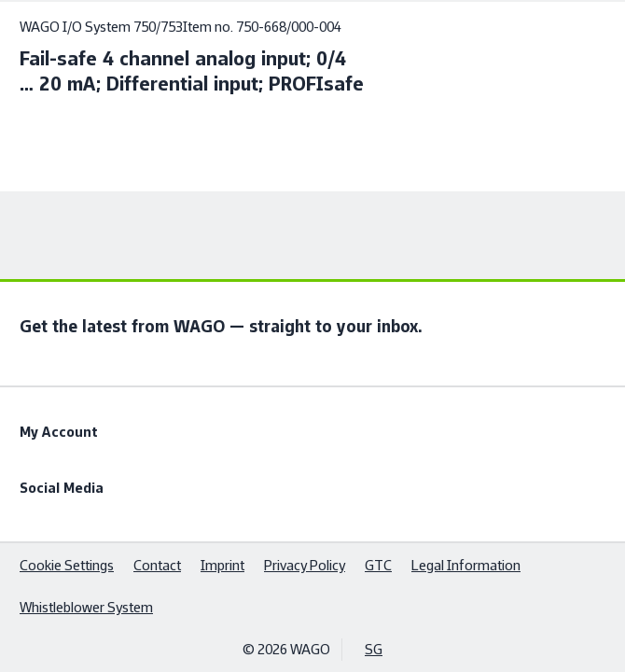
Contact (157, 565)
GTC (378, 565)
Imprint (222, 565)
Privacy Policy (305, 565)
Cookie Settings (67, 565)
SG (374, 649)
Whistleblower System (86, 607)
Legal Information (466, 565)
